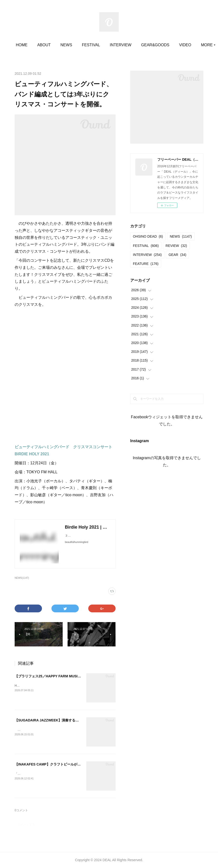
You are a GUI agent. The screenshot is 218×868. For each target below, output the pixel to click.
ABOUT (67, 45)
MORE (170, 45)
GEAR (177, 255)
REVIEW (176, 246)
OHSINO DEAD (148, 236)
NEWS (90, 45)
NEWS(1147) (22, 578)
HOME (45, 45)
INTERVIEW (144, 45)
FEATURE (146, 264)
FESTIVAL (114, 45)
